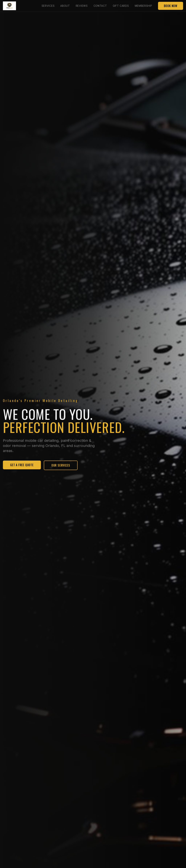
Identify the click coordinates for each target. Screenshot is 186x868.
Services (48, 6)
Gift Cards (121, 6)
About (65, 6)
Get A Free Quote (22, 465)
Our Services (61, 466)
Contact (100, 6)
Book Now (171, 6)
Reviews (82, 6)
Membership (143, 6)
